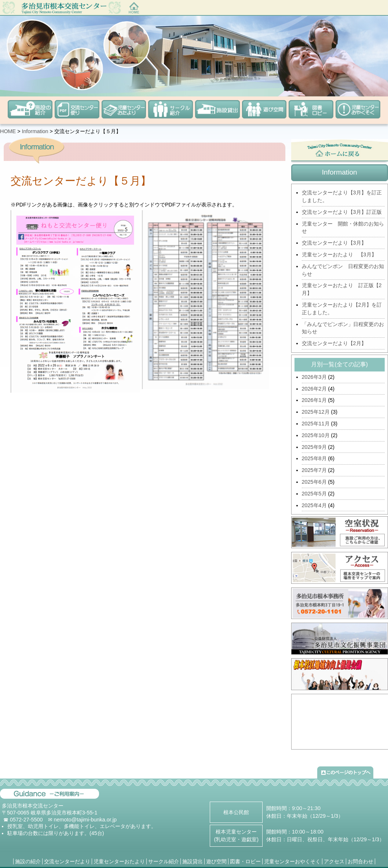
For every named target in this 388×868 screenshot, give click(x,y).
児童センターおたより (119, 861)
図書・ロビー (245, 861)
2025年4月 (314, 505)
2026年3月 (314, 377)
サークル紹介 (164, 861)
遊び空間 (216, 861)
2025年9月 (314, 447)
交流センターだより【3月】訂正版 (342, 212)
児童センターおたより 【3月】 (339, 254)
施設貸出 (193, 861)
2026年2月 (314, 389)
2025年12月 (316, 412)
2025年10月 (316, 435)
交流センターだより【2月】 (334, 343)
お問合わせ (360, 861)
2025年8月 (314, 458)
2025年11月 (316, 424)
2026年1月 (314, 400)
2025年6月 (314, 482)
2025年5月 (314, 494)
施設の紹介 (28, 861)
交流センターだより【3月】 (334, 243)
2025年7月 (314, 470)
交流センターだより (67, 861)
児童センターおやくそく (292, 861)
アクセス (334, 861)
